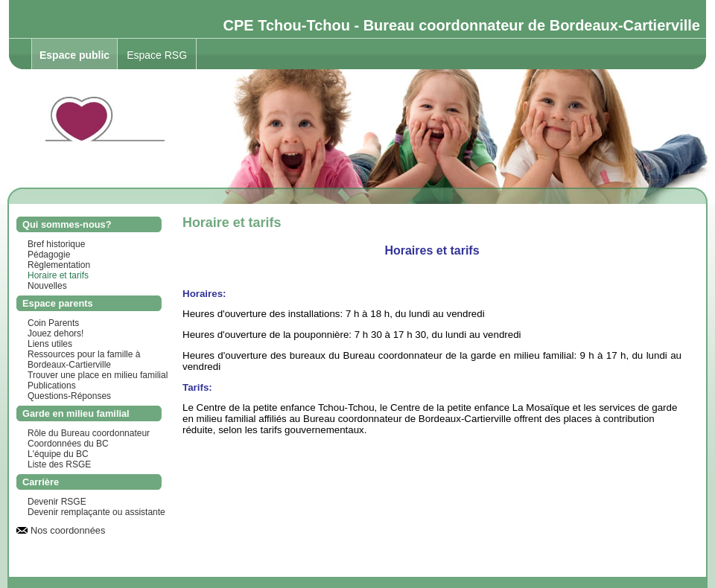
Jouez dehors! (55, 333)
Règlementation (59, 265)
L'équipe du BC (58, 454)
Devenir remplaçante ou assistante (96, 512)
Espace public (74, 55)
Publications (52, 386)
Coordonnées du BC (68, 444)
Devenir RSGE (57, 502)
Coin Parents (53, 323)
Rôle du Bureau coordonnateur (89, 433)
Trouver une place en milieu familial (98, 375)
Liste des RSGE (59, 464)
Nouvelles (47, 286)
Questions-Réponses (69, 396)
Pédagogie (49, 255)
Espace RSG (157, 55)
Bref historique (56, 244)
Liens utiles (50, 344)
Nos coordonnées (68, 530)
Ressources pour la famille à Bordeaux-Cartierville (84, 359)
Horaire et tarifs (58, 275)
